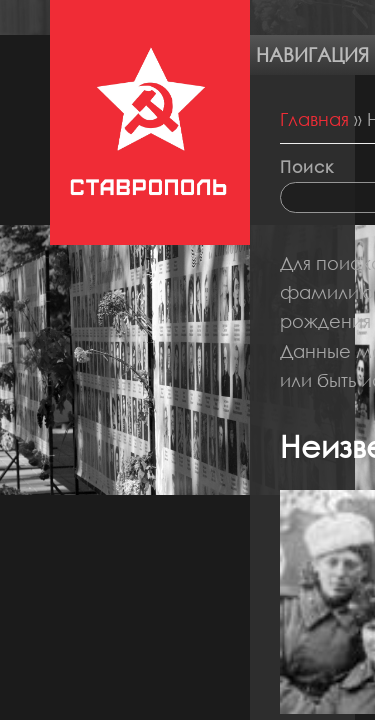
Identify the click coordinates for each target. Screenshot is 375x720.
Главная (314, 119)
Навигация (312, 54)
